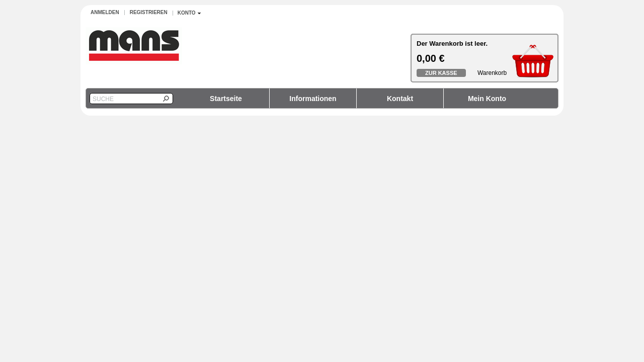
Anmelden (105, 12)
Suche (103, 99)
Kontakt (400, 99)
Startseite (226, 99)
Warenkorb (492, 73)
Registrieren (149, 12)
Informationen (313, 99)
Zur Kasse (441, 73)
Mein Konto (487, 99)
